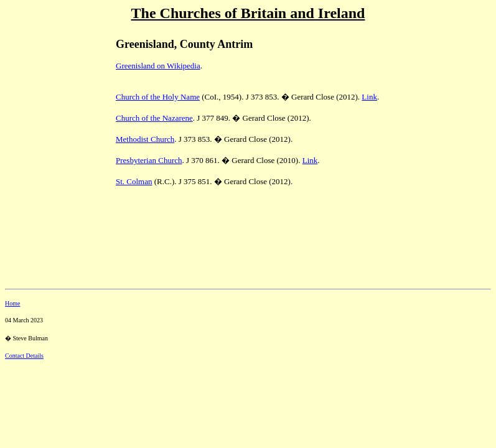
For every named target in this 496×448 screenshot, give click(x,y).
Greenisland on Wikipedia (158, 66)
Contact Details (24, 356)
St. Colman (134, 181)
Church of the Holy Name (158, 97)
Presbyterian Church (149, 160)
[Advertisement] (49, 113)
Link (369, 97)
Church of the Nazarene (154, 118)
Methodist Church (145, 139)
